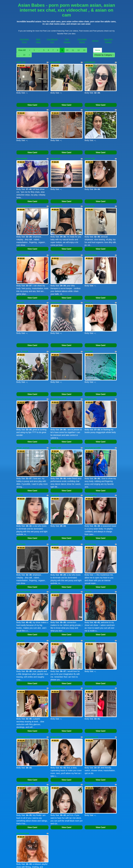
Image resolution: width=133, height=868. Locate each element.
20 (24, 55)
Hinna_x (88, 285)
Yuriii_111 (21, 62)
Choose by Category (104, 55)
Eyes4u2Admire (58, 643)
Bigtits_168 (56, 420)
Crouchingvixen (24, 374)
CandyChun (56, 106)
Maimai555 (55, 62)
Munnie (88, 553)
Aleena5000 (22, 152)
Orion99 (88, 643)
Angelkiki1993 (23, 241)
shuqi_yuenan (23, 420)
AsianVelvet (22, 643)
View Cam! (32, 101)
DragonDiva (56, 688)
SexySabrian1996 (93, 420)
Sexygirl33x (90, 599)
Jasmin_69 (90, 152)
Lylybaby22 (90, 62)
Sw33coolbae (91, 241)
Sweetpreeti (56, 285)
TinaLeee (21, 106)
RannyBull (55, 152)
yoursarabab (56, 196)
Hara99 (20, 464)
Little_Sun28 (22, 330)
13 (84, 50)
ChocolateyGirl (23, 196)
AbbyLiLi (55, 732)
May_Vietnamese (93, 106)
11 (73, 50)
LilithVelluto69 (57, 241)
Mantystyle (90, 196)
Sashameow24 (91, 688)
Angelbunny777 (58, 599)
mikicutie (89, 732)
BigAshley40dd (23, 553)
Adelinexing (90, 509)
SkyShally (21, 509)
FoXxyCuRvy (91, 464)
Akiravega (55, 553)
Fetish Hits (89, 864)
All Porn (95, 41)
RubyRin (20, 599)
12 (79, 50)
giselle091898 (23, 778)
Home (98, 50)
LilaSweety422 (23, 688)
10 (67, 50)
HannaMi (89, 330)
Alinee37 (55, 509)
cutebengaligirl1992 (26, 732)
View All (22, 50)
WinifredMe (56, 330)
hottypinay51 (91, 374)
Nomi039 (55, 464)
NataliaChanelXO (58, 374)
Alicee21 (20, 285)
